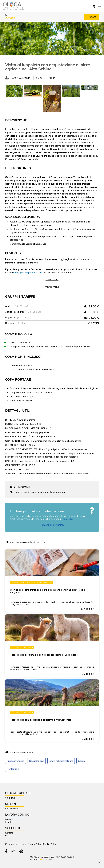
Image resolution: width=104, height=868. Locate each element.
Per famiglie (13, 769)
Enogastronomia (15, 761)
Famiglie (40, 78)
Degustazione (37, 761)
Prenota (91, 17)
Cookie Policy (50, 844)
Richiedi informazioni (52, 525)
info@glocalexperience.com (28, 273)
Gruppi (53, 78)
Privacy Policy (35, 844)
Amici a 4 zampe (22, 78)
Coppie (82, 761)
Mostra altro (52, 279)
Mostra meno (52, 287)
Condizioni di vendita (16, 844)
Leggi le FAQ (68, 519)
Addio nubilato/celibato (61, 761)
